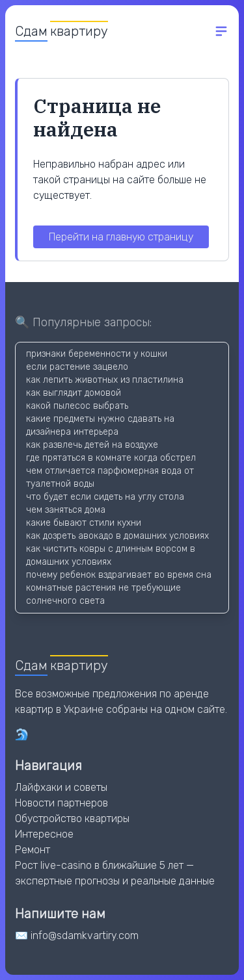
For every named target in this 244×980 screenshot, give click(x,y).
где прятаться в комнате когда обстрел (111, 458)
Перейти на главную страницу (121, 237)
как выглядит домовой (74, 393)
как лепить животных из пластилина (105, 380)
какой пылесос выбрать (77, 406)
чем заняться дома (66, 510)
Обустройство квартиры (72, 819)
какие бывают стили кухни (84, 523)
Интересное (44, 834)
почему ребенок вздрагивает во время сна (119, 575)
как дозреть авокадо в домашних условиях (117, 536)
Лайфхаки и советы (61, 787)
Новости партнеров (61, 803)
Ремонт (33, 850)
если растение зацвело (77, 367)
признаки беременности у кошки (97, 354)
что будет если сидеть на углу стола (105, 497)
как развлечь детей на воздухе (92, 445)
